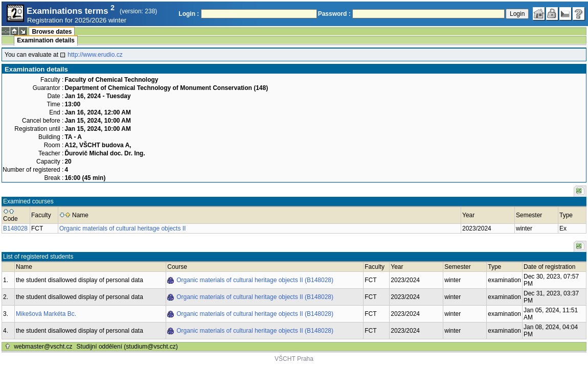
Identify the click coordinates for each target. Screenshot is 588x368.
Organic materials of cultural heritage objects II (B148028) (255, 280)
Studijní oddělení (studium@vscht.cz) (127, 347)
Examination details (46, 40)
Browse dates (52, 32)
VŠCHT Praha (294, 359)
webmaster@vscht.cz (43, 347)
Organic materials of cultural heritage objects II (122, 228)
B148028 (15, 228)
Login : (189, 14)
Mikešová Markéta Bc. (46, 314)
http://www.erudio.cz (95, 55)
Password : (334, 14)
